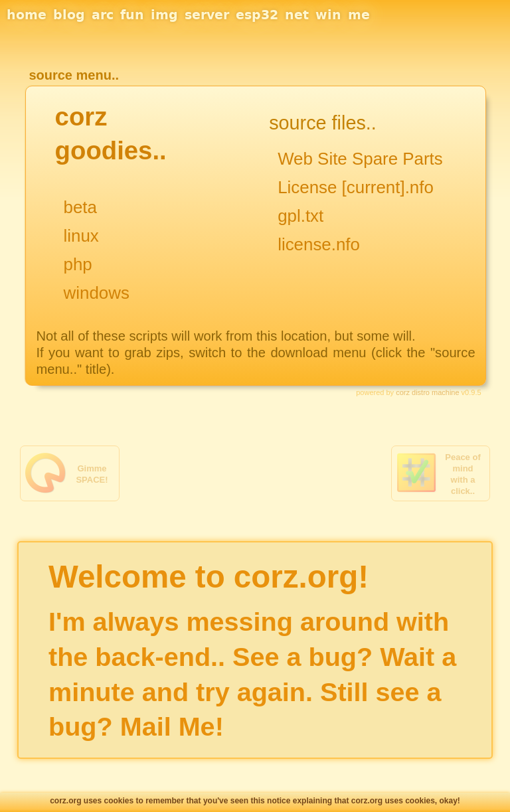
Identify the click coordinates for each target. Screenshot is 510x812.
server (207, 15)
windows (97, 293)
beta (80, 207)
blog (69, 15)
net (297, 15)
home (27, 15)
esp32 (257, 15)
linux (81, 236)
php (78, 264)
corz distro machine (427, 392)
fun (132, 15)
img (164, 15)
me (359, 15)
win (328, 15)
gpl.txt (300, 216)
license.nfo (319, 244)
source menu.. (74, 75)
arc (103, 15)
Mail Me (168, 726)
